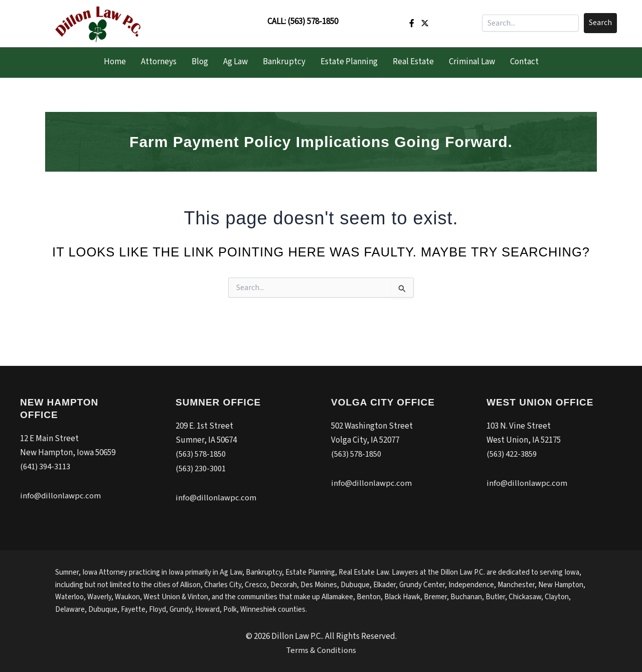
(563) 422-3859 (512, 454)
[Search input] (530, 23)
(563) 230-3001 (201, 468)
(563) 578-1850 (313, 22)
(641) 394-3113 (45, 467)
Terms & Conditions (321, 650)
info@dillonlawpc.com (61, 496)
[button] (600, 23)
